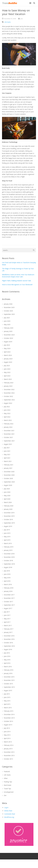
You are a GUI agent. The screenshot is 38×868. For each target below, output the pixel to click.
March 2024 (8, 355)
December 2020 (9, 472)
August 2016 (8, 649)
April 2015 (7, 704)
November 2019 (9, 516)
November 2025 (9, 307)
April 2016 (7, 663)
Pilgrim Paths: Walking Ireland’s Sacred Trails (17, 281)
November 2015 (9, 680)
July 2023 (7, 366)
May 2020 (7, 496)
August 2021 (8, 444)
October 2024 (8, 338)
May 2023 (7, 372)
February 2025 (9, 328)
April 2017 (7, 622)
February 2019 (9, 547)
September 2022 (9, 400)
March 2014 (8, 742)
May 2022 (7, 413)
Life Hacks (8, 22)
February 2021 (9, 465)
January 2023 (8, 386)
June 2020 (7, 492)
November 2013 (9, 755)
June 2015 (7, 697)
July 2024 (7, 345)
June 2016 (7, 656)
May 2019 (7, 537)
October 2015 (8, 684)
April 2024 (7, 352)
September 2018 (9, 564)
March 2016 (8, 667)
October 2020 (8, 478)
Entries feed (8, 811)
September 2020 (9, 482)
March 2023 (8, 379)
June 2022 (7, 410)
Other (6, 778)
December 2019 (9, 513)
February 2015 (9, 711)
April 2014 (7, 738)
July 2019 (7, 530)
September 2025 (9, 314)
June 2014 (7, 732)
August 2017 (8, 608)
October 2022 (8, 396)
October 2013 (8, 759)
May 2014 (7, 735)
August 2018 (8, 567)
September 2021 (9, 441)
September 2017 (9, 605)
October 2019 (8, 519)
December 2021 (9, 431)
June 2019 (7, 533)
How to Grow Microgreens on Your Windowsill (17, 285)
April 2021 (7, 458)
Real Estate (8, 785)
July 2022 (7, 407)
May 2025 (7, 324)
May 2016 (7, 660)
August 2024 (8, 342)
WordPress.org (9, 817)
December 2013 (9, 752)
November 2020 (9, 475)
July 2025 (7, 318)
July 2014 (7, 728)
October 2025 (8, 311)
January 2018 (8, 591)
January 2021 (8, 468)
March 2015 (8, 708)
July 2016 (7, 653)
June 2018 (7, 574)
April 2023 (7, 376)
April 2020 (7, 499)
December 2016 (9, 636)
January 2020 (8, 509)
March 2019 (8, 543)
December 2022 (9, 389)
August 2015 (8, 690)
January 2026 (8, 304)
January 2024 (8, 359)
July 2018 (7, 571)
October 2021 (8, 437)
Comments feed (10, 814)
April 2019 (7, 540)
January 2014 (8, 749)
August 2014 (8, 725)
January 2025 (8, 331)
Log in (6, 807)
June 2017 (7, 615)
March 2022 (8, 420)
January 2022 (8, 427)
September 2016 (9, 646)
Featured (7, 771)
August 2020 (8, 485)
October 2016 (8, 643)
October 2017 (8, 602)
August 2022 (8, 403)
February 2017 (9, 629)
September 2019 (9, 523)
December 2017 (9, 595)
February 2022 (9, 424)
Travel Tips (7, 789)
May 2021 (7, 454)
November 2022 (9, 393)
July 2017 (7, 612)
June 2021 (7, 451)
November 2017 (9, 598)
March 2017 (8, 625)
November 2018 (9, 557)
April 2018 (7, 581)
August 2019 (8, 526)
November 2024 (9, 335)
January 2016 (8, 673)
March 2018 (8, 584)
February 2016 (9, 670)
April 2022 (7, 417)
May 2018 (7, 578)
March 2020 (8, 502)
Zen (5, 795)
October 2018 (8, 561)
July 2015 (7, 694)
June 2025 (7, 321)
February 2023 (9, 383)
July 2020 (7, 489)
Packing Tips (8, 782)
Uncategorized (9, 792)
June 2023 (7, 369)
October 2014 (8, 721)
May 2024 (7, 348)
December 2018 (9, 554)
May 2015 (7, 701)
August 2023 (8, 362)
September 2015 (9, 687)
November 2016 (9, 639)
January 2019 (8, 550)
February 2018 (9, 588)
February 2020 (9, 506)
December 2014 (9, 714)
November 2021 (9, 434)
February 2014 (9, 745)
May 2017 (7, 619)
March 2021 (8, 461)
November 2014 (9, 718)
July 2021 (7, 448)
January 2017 (8, 632)
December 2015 (9, 677)
